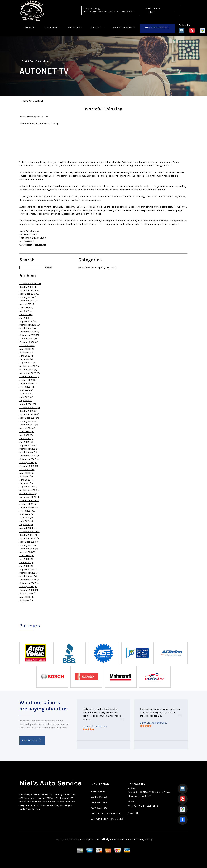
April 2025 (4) (27, 556)
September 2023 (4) (30, 490)
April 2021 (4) (26, 390)
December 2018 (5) (29, 294)
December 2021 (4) (29, 418)
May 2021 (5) (26, 394)
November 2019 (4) (29, 332)
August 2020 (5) (28, 363)
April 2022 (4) (27, 432)
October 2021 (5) (28, 411)
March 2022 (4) (27, 428)
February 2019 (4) (28, 301)
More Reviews (31, 741)
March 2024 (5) (27, 511)
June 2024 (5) (26, 521)
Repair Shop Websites (88, 839)
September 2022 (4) (30, 449)
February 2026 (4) (29, 590)
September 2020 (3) (30, 366)
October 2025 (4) (28, 576)
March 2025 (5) (27, 552)
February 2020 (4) (29, 342)
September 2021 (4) (30, 407)
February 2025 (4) (29, 549)
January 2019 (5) (28, 297)
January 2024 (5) (28, 504)
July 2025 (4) (26, 566)
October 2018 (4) (28, 287)
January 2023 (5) (28, 463)
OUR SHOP (29, 27)
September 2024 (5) (30, 531)
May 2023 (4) (26, 476)
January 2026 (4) (28, 587)
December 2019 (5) (29, 335)
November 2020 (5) (30, 373)
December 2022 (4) (29, 459)
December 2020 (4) (29, 376)
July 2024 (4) (26, 525)
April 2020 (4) (27, 349)
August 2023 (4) (28, 487)
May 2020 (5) (26, 352)
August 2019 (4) (28, 321)
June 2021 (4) (26, 397)
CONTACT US (96, 27)
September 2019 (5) (30, 325)
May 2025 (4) (26, 559)
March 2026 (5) (27, 593)
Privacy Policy (144, 839)
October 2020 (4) (28, 370)
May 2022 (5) (26, 435)
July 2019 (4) (26, 318)
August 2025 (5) (28, 569)
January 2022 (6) (28, 421)
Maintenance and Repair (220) (94, 268)
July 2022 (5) (26, 442)
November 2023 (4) (29, 497)
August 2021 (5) (28, 404)
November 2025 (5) (29, 580)
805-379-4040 (91, 9)
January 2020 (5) (28, 339)
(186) (114, 268)
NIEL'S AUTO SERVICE (35, 61)
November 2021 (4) (29, 414)
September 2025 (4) (30, 573)
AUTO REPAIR (51, 27)
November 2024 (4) (29, 538)
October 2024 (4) (28, 535)
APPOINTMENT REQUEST (157, 27)
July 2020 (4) (26, 359)
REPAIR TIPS (74, 27)
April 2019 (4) (26, 308)
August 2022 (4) (28, 445)
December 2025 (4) (29, 583)
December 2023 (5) (29, 500)
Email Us (133, 813)
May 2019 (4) (26, 311)
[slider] (88, 729)
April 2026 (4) (27, 597)
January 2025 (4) (28, 545)
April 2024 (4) (27, 514)
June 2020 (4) (27, 356)
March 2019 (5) (27, 304)
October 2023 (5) (28, 494)
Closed (152, 12)
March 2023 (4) (27, 469)
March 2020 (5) (27, 345)
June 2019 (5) (26, 314)
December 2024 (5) (29, 542)
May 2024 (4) (26, 518)
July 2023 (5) (26, 483)
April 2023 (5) (27, 473)
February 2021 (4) (28, 383)
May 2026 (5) (26, 600)
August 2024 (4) (28, 528)
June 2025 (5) (26, 562)
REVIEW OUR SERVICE (124, 27)
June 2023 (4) (26, 480)
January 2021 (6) (28, 380)
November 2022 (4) (29, 456)
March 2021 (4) (27, 387)
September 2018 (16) (30, 283)
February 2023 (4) (29, 466)
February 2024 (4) (29, 507)
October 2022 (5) (28, 452)
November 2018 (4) (29, 290)
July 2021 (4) (26, 401)
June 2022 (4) (26, 438)
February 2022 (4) (29, 425)
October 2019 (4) (28, 328)
